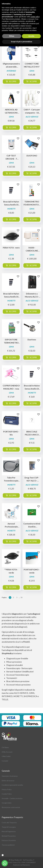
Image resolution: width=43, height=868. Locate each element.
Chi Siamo (5, 747)
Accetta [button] (31, 36)
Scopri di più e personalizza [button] (21, 42)
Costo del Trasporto (9, 823)
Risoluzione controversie (11, 807)
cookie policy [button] (35, 17)
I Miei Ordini (6, 756)
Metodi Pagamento (9, 831)
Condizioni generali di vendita (12, 785)
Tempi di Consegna (9, 827)
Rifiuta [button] (12, 36)
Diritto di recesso (8, 781)
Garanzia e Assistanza (10, 776)
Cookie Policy (7, 794)
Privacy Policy (7, 789)
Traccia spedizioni (8, 845)
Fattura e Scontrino (9, 840)
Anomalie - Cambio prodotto (12, 798)
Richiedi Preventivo (9, 836)
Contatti (5, 761)
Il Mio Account (7, 752)
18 (21, 597)
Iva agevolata (7, 803)
